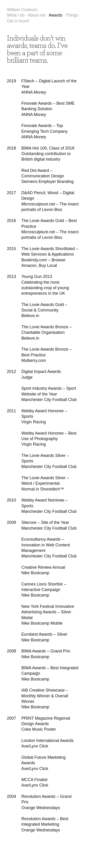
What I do (16, 15)
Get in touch (18, 21)
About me (37, 15)
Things (72, 15)
